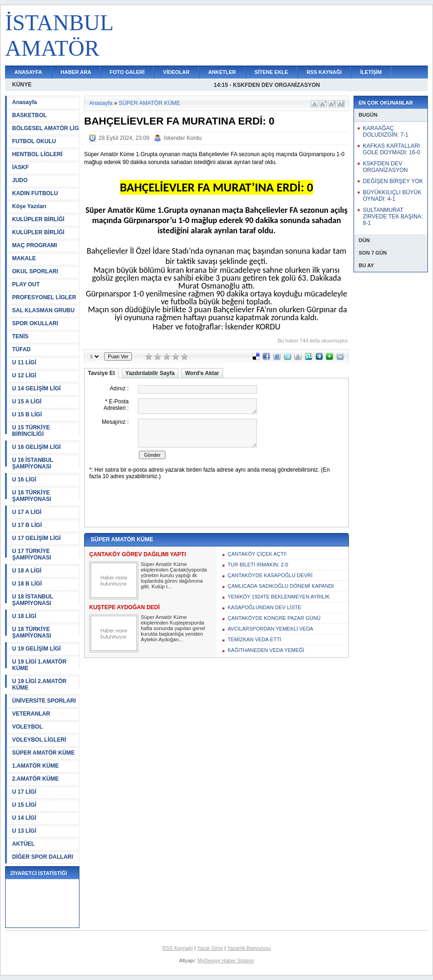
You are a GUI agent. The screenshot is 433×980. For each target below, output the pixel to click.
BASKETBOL (30, 115)
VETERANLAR (31, 714)
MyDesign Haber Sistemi (226, 960)
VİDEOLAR (176, 72)
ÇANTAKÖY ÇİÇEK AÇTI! (257, 554)
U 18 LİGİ (24, 616)
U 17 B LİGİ (27, 525)
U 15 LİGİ (24, 805)
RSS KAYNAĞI (324, 72)
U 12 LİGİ (24, 375)
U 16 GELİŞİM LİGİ (36, 447)
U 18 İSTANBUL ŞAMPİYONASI (33, 600)
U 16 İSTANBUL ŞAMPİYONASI (33, 463)
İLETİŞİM (371, 72)
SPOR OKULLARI (35, 323)
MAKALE (24, 258)
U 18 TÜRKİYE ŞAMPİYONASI (32, 632)
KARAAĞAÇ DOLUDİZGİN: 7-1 (386, 132)
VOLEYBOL (27, 727)
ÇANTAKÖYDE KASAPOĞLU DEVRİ (270, 575)
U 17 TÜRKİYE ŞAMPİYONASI (32, 554)
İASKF (20, 167)
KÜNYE (22, 85)
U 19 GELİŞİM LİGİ (36, 649)
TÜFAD (21, 349)
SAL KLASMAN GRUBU (43, 310)
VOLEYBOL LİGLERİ (39, 740)
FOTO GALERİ (127, 72)
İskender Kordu (182, 138)
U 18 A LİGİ (27, 571)
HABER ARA (76, 72)
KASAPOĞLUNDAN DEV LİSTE (264, 607)
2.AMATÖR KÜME (35, 779)
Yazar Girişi (210, 948)
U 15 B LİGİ (27, 414)
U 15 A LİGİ (27, 401)
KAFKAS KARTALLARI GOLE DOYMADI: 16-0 (391, 149)
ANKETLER (222, 72)
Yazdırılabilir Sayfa (150, 373)
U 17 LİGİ (24, 792)
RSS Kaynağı (177, 948)
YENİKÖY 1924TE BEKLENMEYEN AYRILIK (279, 597)
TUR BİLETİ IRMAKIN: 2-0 (258, 565)
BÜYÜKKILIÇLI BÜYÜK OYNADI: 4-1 (392, 196)
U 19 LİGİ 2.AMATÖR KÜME (39, 684)
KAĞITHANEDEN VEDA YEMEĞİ (266, 650)
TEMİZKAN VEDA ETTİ (254, 639)
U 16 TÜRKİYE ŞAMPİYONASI (32, 496)
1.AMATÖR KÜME (35, 766)
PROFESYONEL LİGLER (44, 297)
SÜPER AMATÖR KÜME (43, 753)
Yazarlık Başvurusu (249, 948)
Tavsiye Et (101, 373)
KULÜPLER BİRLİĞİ (38, 219)
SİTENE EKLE (271, 72)
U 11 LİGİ (24, 362)
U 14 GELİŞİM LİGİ (36, 388)
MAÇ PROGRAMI (35, 245)
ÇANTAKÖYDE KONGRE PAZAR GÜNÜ (274, 618)
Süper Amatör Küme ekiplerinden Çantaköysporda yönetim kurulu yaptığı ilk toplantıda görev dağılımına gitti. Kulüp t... (174, 575)
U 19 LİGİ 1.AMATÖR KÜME (39, 665)
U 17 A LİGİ (27, 512)
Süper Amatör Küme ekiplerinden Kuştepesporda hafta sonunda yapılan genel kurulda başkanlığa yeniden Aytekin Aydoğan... (173, 628)
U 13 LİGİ (24, 831)
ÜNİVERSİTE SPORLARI (44, 701)
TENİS (20, 336)
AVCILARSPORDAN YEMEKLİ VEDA (270, 629)
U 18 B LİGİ (27, 584)
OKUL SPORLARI (35, 271)
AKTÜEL (23, 844)
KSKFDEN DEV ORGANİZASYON (385, 167)
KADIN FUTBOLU (35, 193)
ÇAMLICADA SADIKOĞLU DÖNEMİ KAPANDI (281, 586)
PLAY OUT (26, 284)
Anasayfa (24, 102)
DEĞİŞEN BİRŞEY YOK (393, 181)
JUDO (20, 180)
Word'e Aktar (202, 373)
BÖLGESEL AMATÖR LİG (46, 128)
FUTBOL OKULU (34, 141)
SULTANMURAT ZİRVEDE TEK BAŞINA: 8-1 (393, 217)
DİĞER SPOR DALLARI (43, 857)
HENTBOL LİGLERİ (37, 154)
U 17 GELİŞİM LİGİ (36, 538)
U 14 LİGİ (24, 818)
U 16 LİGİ (24, 480)
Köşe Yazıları (29, 206)
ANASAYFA (28, 72)
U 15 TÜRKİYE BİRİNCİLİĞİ (31, 431)
